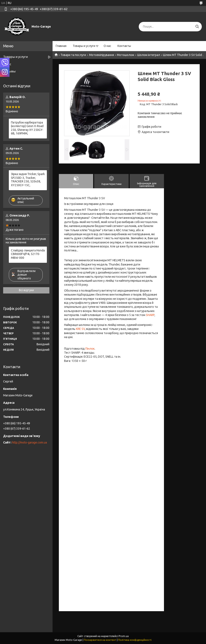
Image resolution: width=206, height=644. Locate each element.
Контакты (124, 46)
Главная (61, 46)
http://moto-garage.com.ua (29, 442)
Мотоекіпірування (102, 55)
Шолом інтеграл (149, 55)
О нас (107, 46)
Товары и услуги (84, 46)
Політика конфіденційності (135, 640)
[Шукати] (197, 27)
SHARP (150, 315)
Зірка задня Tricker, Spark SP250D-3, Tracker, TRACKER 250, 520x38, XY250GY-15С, (28, 180)
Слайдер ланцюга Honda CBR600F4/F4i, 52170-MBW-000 (28, 254)
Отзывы (9, 71)
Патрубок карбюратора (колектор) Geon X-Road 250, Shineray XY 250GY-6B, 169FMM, (27, 128)
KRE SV (80, 329)
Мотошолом (125, 55)
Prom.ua (124, 636)
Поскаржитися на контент (100, 640)
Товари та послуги (73, 55)
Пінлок (90, 349)
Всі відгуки (26, 290)
